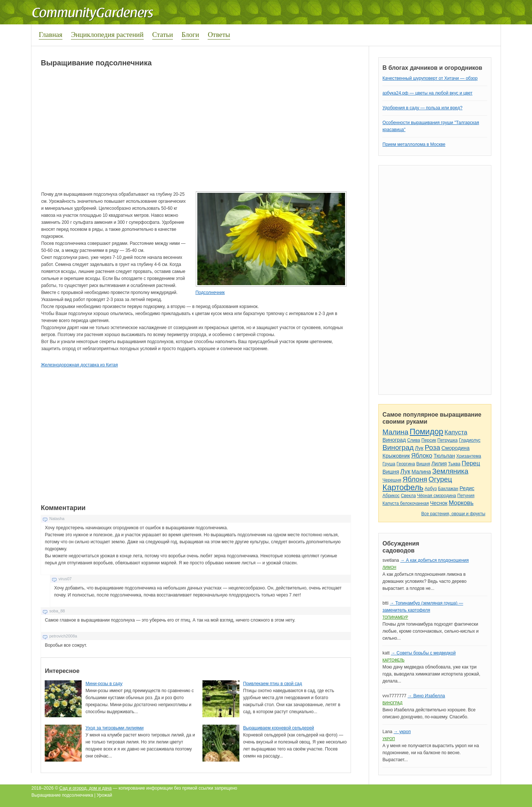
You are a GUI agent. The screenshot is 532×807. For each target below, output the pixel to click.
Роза (432, 447)
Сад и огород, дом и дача (86, 788)
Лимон (389, 567)
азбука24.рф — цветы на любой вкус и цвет (427, 93)
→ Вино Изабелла (426, 696)
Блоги (190, 35)
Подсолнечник (210, 293)
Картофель (403, 487)
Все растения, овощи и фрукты (453, 514)
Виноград (394, 440)
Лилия (439, 464)
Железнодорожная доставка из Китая (79, 365)
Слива (414, 440)
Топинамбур (395, 617)
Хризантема (469, 456)
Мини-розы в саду (104, 684)
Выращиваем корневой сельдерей (279, 728)
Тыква (454, 464)
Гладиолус (470, 440)
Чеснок (439, 503)
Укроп (389, 739)
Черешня (392, 480)
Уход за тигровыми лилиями (114, 728)
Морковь (461, 503)
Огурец (440, 479)
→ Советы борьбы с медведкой (423, 653)
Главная (51, 35)
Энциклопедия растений (107, 35)
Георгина (406, 464)
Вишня (423, 464)
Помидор (427, 432)
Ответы (219, 35)
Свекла (408, 496)
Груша (389, 464)
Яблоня (415, 479)
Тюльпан (444, 456)
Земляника (450, 471)
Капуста (456, 432)
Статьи (163, 35)
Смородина (456, 448)
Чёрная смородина (437, 496)
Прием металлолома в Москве (414, 144)
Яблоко (422, 456)
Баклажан (448, 489)
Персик (429, 440)
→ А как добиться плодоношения (434, 560)
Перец (471, 463)
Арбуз (431, 489)
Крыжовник (396, 456)
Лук (419, 448)
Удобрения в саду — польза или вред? (422, 108)
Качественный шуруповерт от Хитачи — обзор (430, 78)
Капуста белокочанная (405, 503)
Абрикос (391, 496)
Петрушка (448, 440)
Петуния (466, 496)
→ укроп (402, 732)
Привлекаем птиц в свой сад (272, 684)
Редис (467, 488)
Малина (395, 432)
